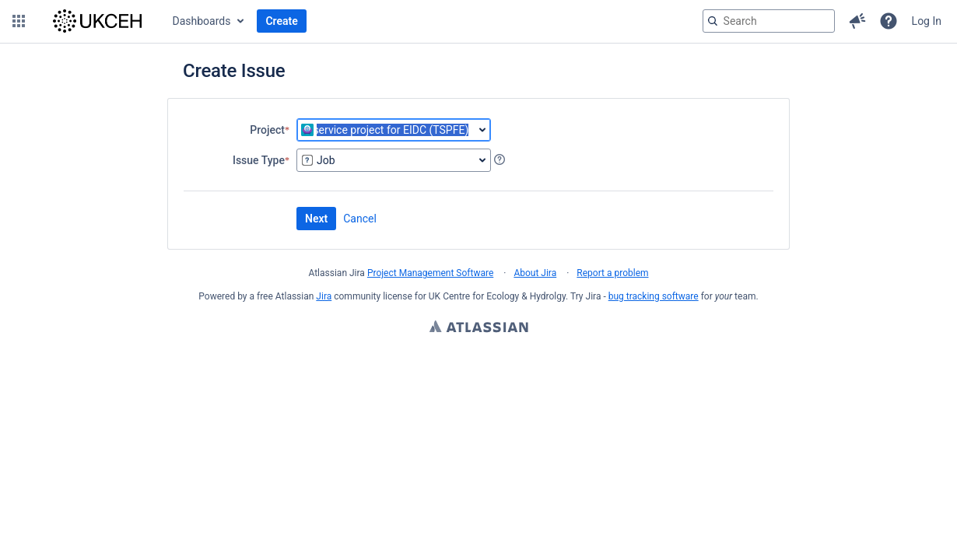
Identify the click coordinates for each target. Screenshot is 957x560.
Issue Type (259, 160)
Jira (324, 296)
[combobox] (394, 130)
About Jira (535, 273)
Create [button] (281, 21)
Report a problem (612, 273)
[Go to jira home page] (97, 21)
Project (267, 129)
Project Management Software (430, 273)
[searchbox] (769, 21)
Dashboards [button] (202, 21)
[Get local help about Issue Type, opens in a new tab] (500, 159)
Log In (927, 21)
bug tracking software (654, 296)
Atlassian (479, 328)
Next (316, 219)
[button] (19, 21)
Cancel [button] (360, 219)
